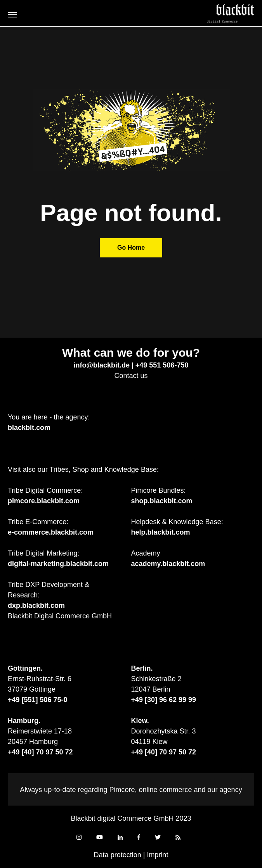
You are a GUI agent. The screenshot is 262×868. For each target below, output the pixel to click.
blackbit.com (29, 428)
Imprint (157, 855)
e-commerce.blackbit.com (51, 532)
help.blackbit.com (161, 532)
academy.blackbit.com (168, 564)
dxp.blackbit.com (36, 606)
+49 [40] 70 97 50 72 (40, 752)
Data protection (118, 855)
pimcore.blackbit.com (44, 501)
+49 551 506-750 (162, 365)
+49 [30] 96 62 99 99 (164, 700)
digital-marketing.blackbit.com (58, 564)
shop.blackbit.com (162, 501)
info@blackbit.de (102, 365)
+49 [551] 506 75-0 (38, 700)
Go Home (131, 248)
